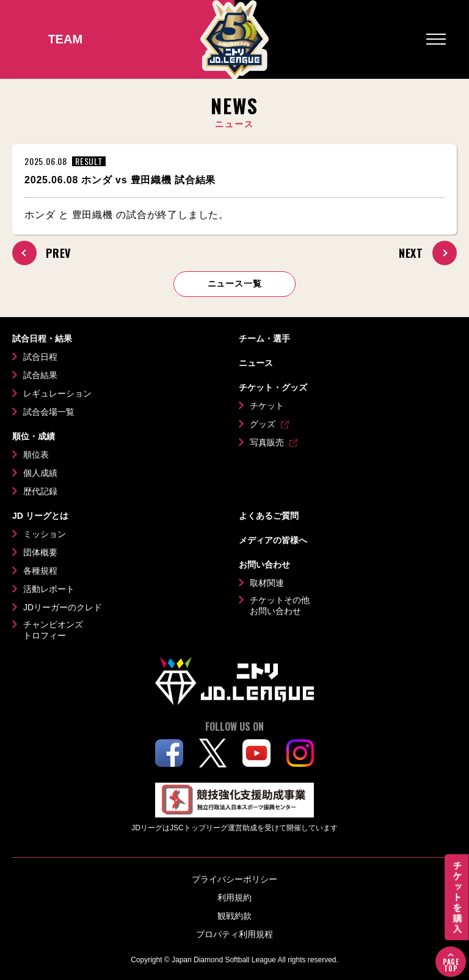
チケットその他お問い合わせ (280, 605)
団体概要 (40, 552)
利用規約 (234, 898)
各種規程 (40, 571)
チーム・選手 (264, 338)
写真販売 (267, 442)
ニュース (256, 363)
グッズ (263, 424)
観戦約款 (234, 916)
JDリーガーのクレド (63, 607)
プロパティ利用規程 (234, 934)
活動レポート (49, 589)
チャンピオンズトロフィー (53, 630)
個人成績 (40, 473)
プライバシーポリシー (234, 879)
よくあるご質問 (269, 516)
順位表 (36, 455)
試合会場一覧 (49, 412)
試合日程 (40, 357)
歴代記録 (40, 491)
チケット (267, 406)
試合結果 (40, 375)
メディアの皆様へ (273, 540)
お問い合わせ (264, 565)
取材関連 (267, 583)
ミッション (45, 534)
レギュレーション (57, 393)
